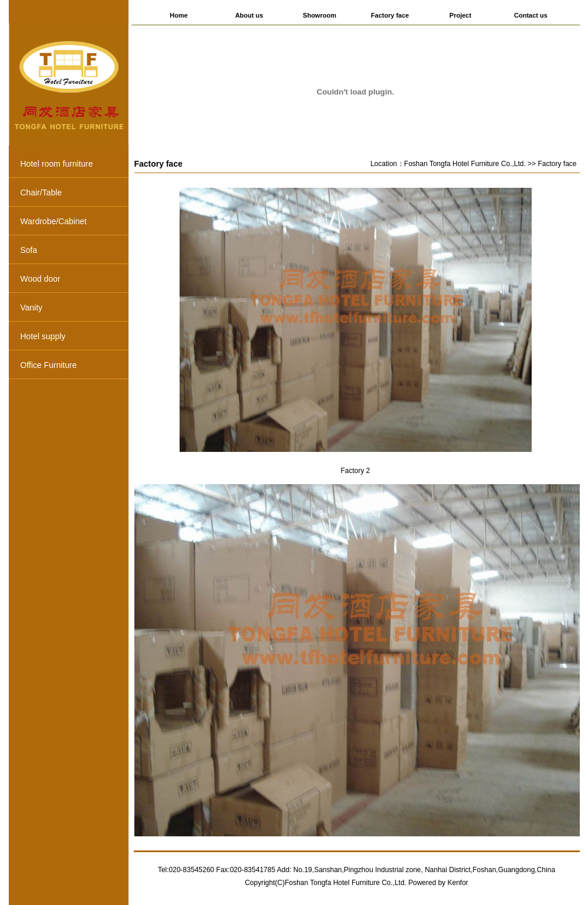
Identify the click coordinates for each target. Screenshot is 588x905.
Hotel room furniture (75, 165)
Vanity (75, 309)
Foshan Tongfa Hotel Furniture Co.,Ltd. (465, 164)
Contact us (531, 15)
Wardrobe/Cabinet (75, 222)
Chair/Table (75, 194)
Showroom (320, 15)
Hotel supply (75, 337)
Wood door (75, 280)
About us (249, 15)
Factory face (390, 15)
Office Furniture (75, 366)
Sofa (75, 251)
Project (460, 15)
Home (179, 15)
